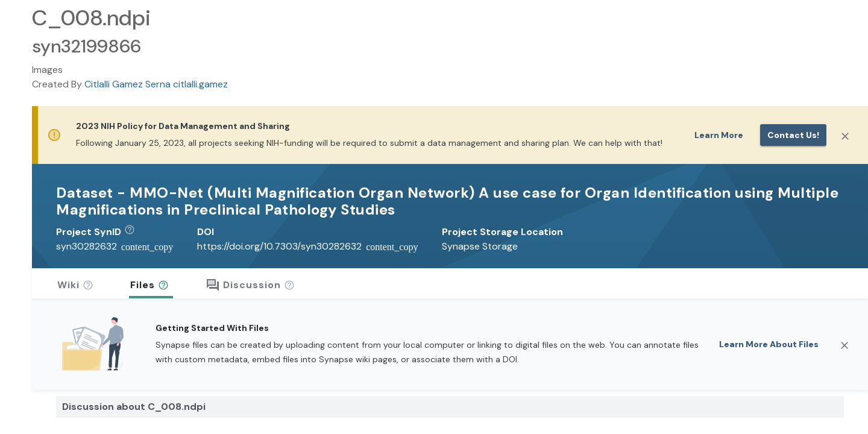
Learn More (719, 135)
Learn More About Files (769, 344)
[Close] (845, 136)
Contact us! (793, 135)
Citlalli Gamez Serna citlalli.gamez (156, 84)
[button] (134, 232)
